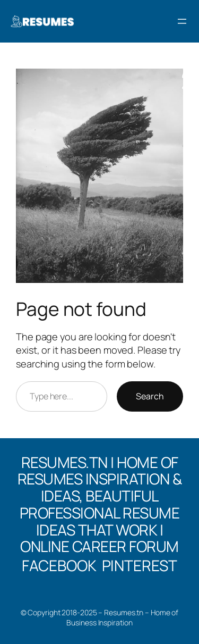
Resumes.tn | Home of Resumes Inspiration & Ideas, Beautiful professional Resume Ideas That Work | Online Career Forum (100, 504)
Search (150, 396)
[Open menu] (182, 21)
